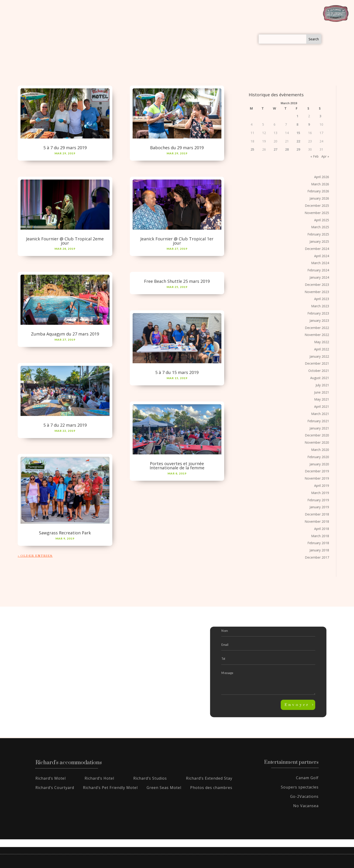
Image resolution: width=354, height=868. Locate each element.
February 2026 (318, 191)
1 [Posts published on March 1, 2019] (297, 116)
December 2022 (317, 328)
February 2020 (318, 457)
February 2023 (318, 313)
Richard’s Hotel (99, 778)
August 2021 (320, 378)
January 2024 (319, 278)
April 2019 (322, 486)
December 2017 (317, 558)
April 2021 (322, 407)
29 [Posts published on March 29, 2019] (298, 150)
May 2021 (322, 399)
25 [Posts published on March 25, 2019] (252, 150)
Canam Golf (307, 778)
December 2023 (317, 285)
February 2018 (318, 543)
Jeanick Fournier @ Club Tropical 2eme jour (65, 241)
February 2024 (318, 270)
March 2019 (320, 493)
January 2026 (319, 199)
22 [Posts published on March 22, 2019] (298, 141)
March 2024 (320, 263)
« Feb (314, 157)
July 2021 (322, 385)
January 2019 (319, 507)
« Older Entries (35, 556)
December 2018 (317, 514)
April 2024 (322, 256)
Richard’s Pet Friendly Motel (110, 788)
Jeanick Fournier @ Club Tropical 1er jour (177, 241)
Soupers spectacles (300, 787)
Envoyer (297, 705)
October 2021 (319, 371)
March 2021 (320, 414)
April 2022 (322, 349)
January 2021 (319, 428)
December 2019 (317, 471)
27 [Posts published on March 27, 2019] (275, 150)
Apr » (325, 157)
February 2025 (318, 234)
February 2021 (318, 421)
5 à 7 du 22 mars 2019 (65, 425)
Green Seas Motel (164, 788)
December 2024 (317, 249)
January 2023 (319, 320)
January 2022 (319, 356)
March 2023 (320, 306)
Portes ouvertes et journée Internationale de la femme (177, 466)
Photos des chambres (211, 788)
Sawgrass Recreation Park (65, 533)
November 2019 (317, 479)
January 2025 (319, 242)
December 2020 (317, 435)
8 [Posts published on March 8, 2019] (297, 125)
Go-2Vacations (304, 797)
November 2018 (317, 522)
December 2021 (317, 364)
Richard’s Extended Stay (209, 778)
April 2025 (322, 220)
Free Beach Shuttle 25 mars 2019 (177, 281)
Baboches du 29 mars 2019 (177, 148)
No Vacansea (306, 806)
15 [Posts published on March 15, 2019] (298, 133)
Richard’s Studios (150, 778)
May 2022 (322, 342)
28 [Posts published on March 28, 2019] (287, 150)
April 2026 (322, 177)
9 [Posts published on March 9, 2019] (309, 125)
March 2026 (320, 184)
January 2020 (319, 464)
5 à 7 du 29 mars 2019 (65, 148)
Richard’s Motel (51, 778)
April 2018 (322, 529)
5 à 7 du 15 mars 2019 (177, 373)
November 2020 (317, 443)
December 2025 (317, 206)
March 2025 (320, 227)
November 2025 (317, 213)
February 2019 (318, 500)
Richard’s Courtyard (55, 788)
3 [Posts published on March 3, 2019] (320, 116)
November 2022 (317, 335)
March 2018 (320, 536)
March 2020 (320, 450)
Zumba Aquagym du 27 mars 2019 (65, 334)
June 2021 (322, 392)
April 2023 (322, 299)
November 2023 (317, 292)
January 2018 (319, 550)
